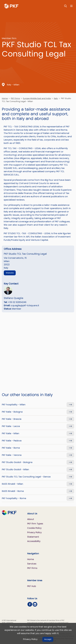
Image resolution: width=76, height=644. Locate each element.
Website (10, 273)
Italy (56, 98)
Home (5, 98)
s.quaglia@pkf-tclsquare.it (25, 305)
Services (32, 564)
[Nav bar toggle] (71, 6)
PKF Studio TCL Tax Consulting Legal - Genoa (26, 477)
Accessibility (34, 541)
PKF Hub (32, 586)
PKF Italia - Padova (12, 441)
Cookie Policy (34, 528)
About (31, 519)
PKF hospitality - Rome (14, 498)
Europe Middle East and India (37, 98)
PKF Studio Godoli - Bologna (17, 462)
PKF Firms (15, 98)
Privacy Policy (30, 639)
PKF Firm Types (35, 524)
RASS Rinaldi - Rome (13, 491)
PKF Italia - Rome (11, 448)
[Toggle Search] (66, 6)
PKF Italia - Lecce (11, 426)
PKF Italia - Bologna (12, 412)
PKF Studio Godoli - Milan (15, 469)
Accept (48, 639)
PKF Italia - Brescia (12, 419)
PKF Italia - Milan (11, 433)
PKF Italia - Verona (12, 455)
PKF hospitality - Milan (14, 405)
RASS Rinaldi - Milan (13, 484)
